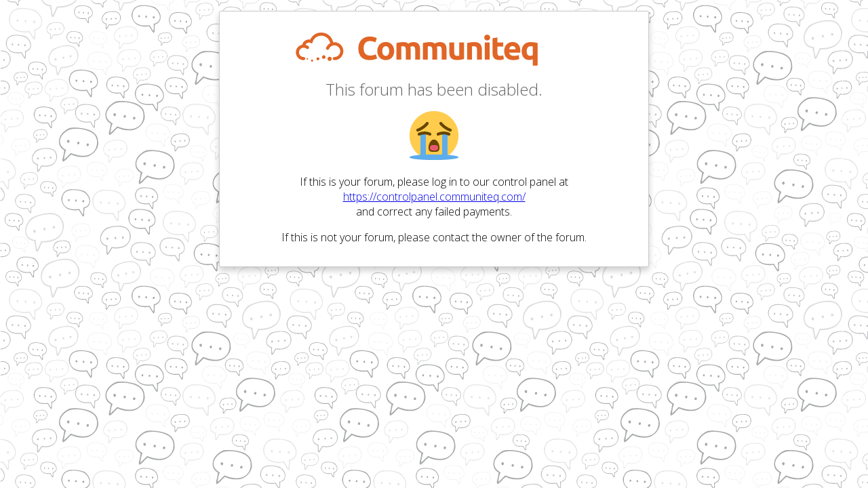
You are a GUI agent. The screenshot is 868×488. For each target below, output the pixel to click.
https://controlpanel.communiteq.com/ (434, 197)
